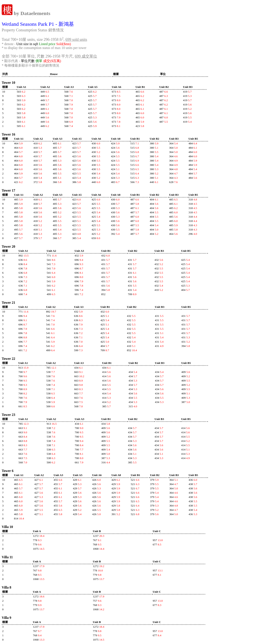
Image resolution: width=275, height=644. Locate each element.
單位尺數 (28, 61)
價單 (39, 61)
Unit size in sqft (27, 44)
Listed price (47, 44)
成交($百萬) (52, 61)
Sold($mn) (64, 44)
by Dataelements (31, 13)
